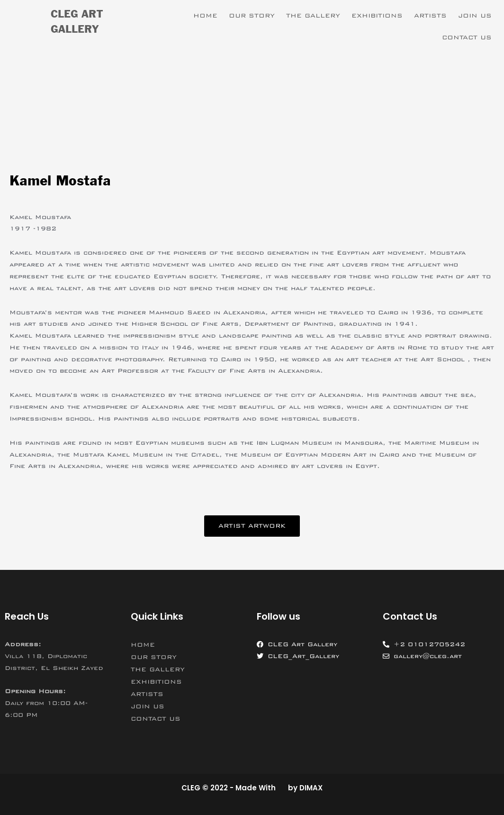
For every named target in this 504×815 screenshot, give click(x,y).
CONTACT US (467, 37)
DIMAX (311, 788)
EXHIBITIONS (377, 16)
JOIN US (475, 16)
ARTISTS (430, 16)
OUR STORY (252, 16)
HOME (205, 16)
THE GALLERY (313, 16)
